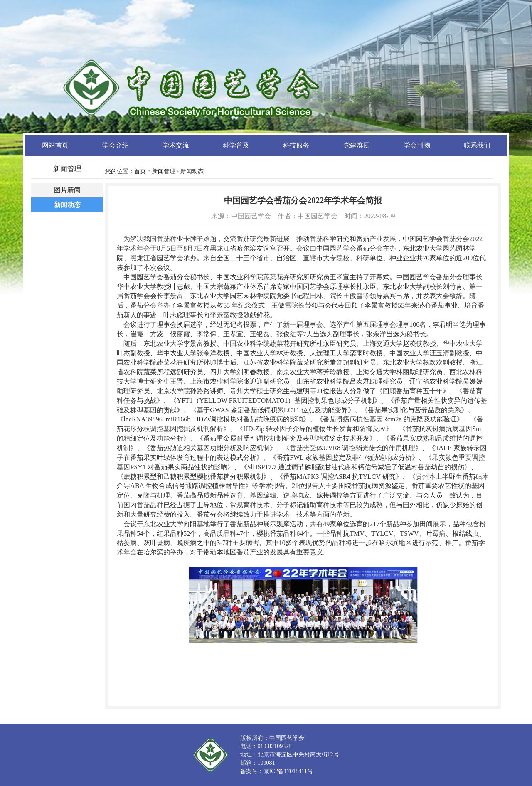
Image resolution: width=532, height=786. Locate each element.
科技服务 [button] (296, 145)
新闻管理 (164, 171)
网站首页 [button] (55, 145)
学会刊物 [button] (417, 145)
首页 (140, 171)
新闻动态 (67, 205)
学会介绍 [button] (116, 145)
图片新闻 (67, 190)
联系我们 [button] (477, 145)
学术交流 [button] (176, 145)
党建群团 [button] (357, 145)
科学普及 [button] (236, 145)
